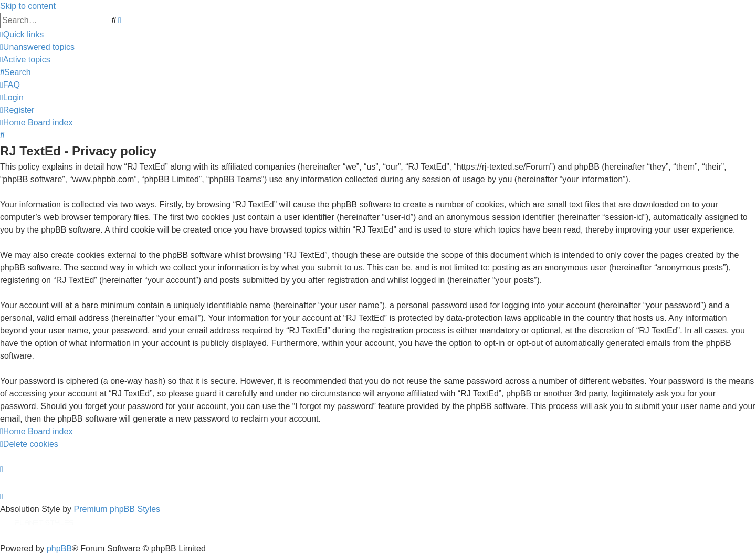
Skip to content (28, 6)
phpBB (59, 548)
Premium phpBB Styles (117, 509)
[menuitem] (37, 47)
